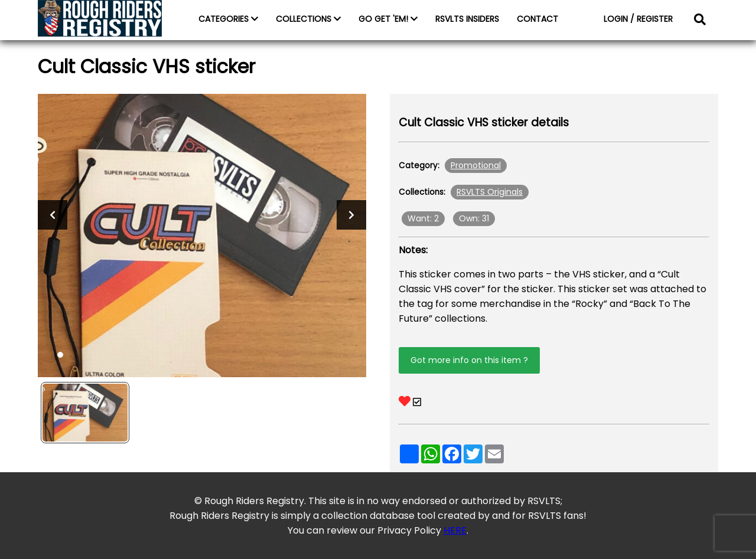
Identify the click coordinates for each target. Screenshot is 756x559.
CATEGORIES (228, 19)
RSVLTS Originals (490, 192)
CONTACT (537, 19)
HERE (455, 530)
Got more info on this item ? (469, 360)
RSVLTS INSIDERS (467, 19)
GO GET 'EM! (388, 19)
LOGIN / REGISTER (638, 19)
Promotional (476, 165)
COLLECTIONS (308, 19)
